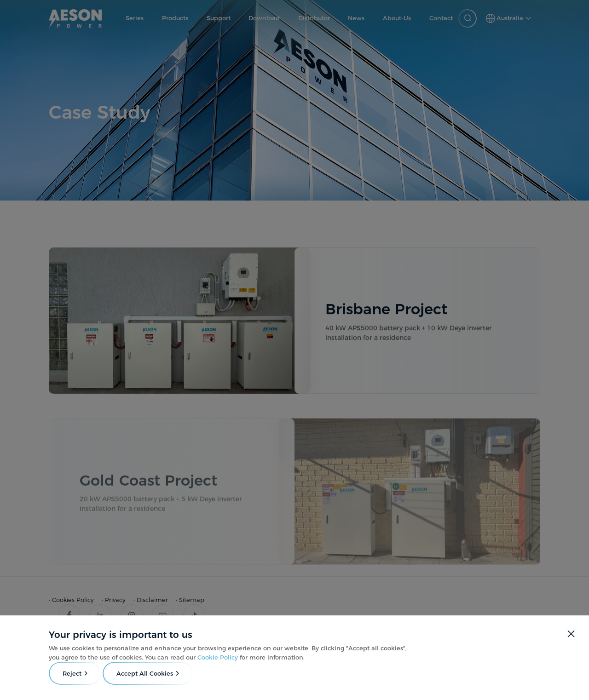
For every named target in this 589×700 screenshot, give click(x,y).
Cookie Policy (218, 657)
